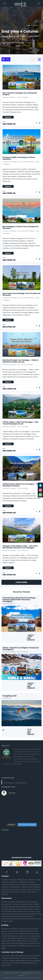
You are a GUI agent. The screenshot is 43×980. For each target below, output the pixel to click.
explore (8, 117)
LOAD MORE (21, 582)
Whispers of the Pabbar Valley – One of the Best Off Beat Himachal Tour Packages (20, 547)
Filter (6, 59)
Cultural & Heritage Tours (11, 162)
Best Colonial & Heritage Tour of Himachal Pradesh (20, 94)
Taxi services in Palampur (18, 892)
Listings (11, 43)
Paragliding (7, 698)
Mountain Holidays (9, 97)
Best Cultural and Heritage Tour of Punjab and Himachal (21, 294)
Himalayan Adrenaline (16, 783)
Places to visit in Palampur (19, 885)
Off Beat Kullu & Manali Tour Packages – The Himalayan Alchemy (21, 485)
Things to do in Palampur (27, 880)
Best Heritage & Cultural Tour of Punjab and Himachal (20, 227)
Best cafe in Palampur (19, 889)
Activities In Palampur (9, 880)
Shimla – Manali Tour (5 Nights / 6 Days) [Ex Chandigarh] (21, 649)
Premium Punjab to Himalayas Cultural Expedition (19, 158)
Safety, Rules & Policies (11, 978)
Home (4, 43)
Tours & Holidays (23, 97)
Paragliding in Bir (10, 696)
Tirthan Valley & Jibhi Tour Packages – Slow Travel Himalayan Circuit (20, 423)
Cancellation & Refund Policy (30, 978)
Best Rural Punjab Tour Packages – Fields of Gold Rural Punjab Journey (20, 361)
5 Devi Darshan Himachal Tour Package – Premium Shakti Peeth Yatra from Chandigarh (20, 600)
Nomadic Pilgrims (9, 604)
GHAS (14, 973)
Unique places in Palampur (19, 887)
